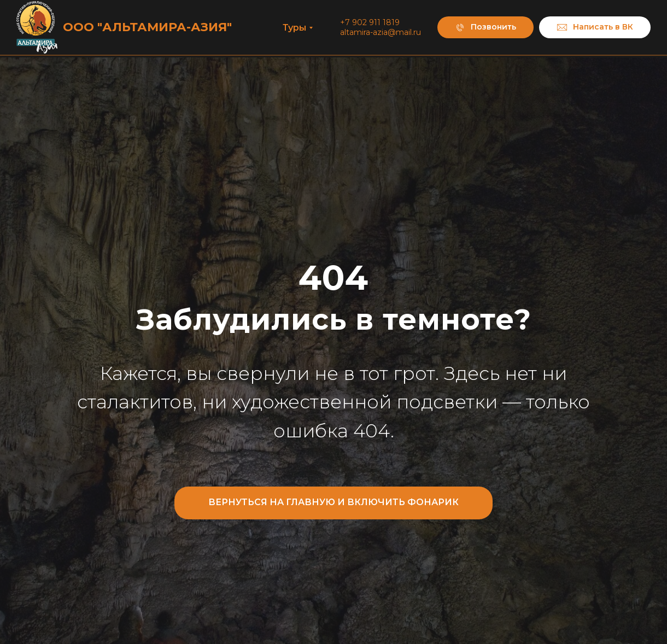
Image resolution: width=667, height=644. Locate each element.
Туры (294, 28)
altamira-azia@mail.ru (381, 32)
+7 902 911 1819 (370, 22)
